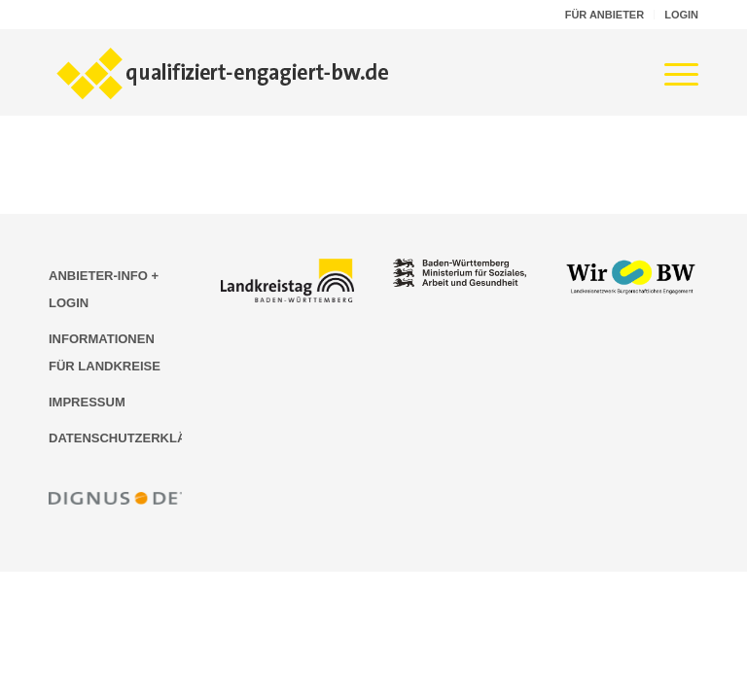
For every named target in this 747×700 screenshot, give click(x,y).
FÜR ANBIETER (605, 15)
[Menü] (672, 72)
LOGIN (681, 15)
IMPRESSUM (87, 402)
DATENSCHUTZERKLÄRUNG (115, 438)
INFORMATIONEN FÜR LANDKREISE (105, 352)
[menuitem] (605, 15)
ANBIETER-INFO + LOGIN (104, 289)
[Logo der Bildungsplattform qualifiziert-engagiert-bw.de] (224, 72)
